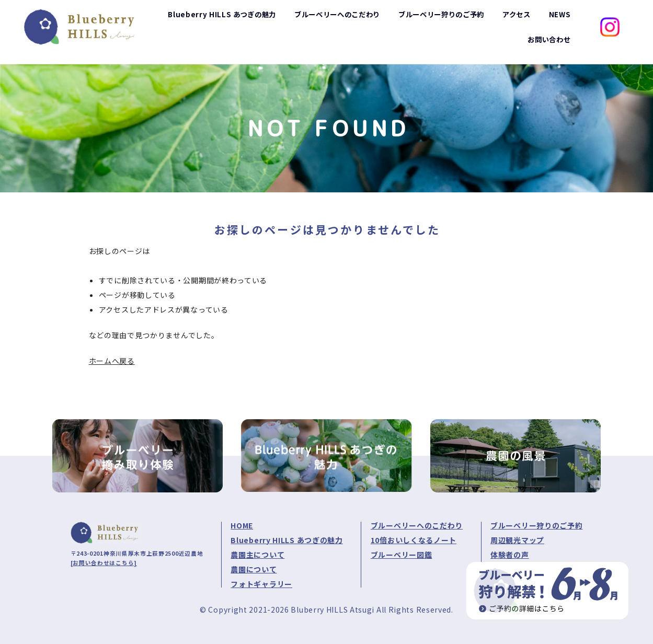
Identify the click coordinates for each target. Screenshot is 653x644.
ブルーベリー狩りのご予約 (536, 525)
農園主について (257, 555)
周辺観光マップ (517, 540)
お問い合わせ (547, 45)
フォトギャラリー (261, 584)
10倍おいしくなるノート (414, 540)
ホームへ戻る (112, 361)
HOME (242, 525)
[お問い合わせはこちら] (104, 563)
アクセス (515, 19)
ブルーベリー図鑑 (402, 555)
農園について (254, 569)
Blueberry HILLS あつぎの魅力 (287, 540)
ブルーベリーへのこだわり (417, 525)
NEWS (560, 19)
